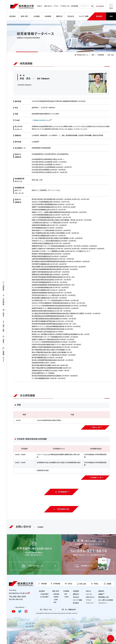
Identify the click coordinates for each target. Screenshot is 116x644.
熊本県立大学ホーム (83, 55)
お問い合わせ (48, 6)
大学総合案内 (44, 594)
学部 (66, 594)
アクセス (56, 6)
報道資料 (101, 591)
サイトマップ (90, 603)
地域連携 (76, 591)
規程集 (101, 594)
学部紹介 (56, 597)
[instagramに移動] (26, 611)
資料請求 (76, 603)
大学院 (56, 600)
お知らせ (40, 6)
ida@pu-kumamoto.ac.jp (42, 120)
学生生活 (76, 597)
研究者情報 (75, 6)
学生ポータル (65, 6)
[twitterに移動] (20, 611)
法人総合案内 (44, 597)
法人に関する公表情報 (106, 600)
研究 (93, 55)
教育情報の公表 (103, 597)
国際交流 (76, 594)
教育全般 (56, 594)
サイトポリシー (103, 603)
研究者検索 (101, 55)
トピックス (89, 594)
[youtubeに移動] (14, 611)
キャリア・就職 (77, 600)
